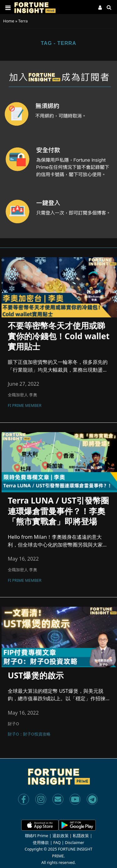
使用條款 (41, 843)
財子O (13, 724)
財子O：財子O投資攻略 (29, 735)
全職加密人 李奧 (22, 395)
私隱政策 (81, 836)
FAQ (57, 843)
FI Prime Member (25, 406)
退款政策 (61, 836)
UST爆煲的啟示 (36, 676)
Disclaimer (75, 843)
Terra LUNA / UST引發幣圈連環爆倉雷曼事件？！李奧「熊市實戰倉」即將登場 (58, 511)
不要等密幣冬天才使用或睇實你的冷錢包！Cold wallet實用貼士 (59, 336)
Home (9, 21)
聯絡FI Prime (37, 836)
